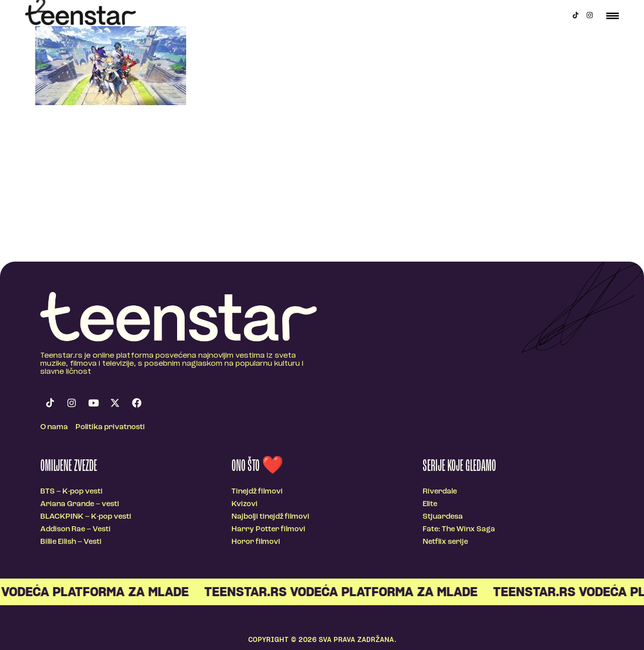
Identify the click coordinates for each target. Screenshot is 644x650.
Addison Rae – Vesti (75, 530)
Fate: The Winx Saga (459, 530)
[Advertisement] (322, 186)
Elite (430, 504)
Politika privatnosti (110, 427)
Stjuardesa (443, 517)
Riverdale (440, 492)
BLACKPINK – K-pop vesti (86, 517)
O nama (54, 427)
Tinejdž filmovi (257, 492)
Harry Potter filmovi (268, 530)
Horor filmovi (256, 542)
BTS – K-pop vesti (71, 492)
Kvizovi (245, 504)
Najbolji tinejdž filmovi (270, 517)
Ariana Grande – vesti (80, 504)
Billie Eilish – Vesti (71, 542)
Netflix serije (445, 542)
